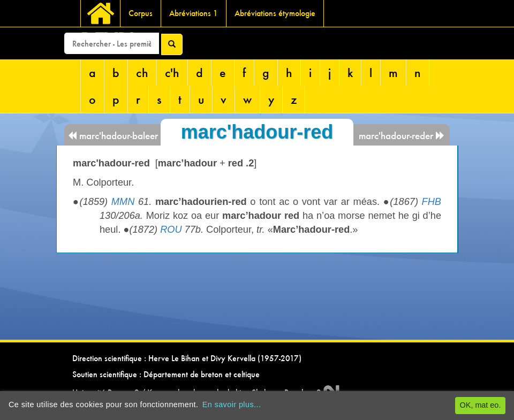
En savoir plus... (232, 404)
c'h (172, 72)
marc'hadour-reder (402, 136)
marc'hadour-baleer (113, 136)
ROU (171, 230)
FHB (432, 202)
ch (142, 72)
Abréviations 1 (194, 13)
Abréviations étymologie (275, 13)
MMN (123, 202)
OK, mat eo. (481, 405)
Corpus (141, 13)
